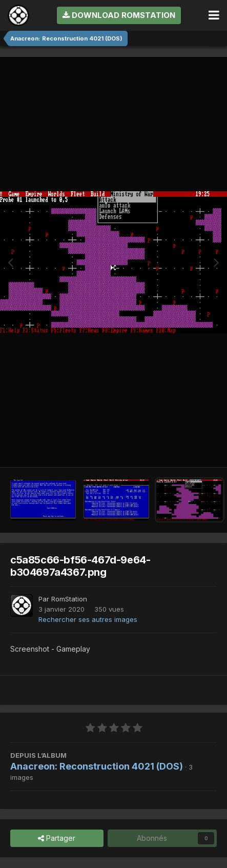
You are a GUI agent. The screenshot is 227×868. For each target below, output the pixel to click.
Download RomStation (119, 15)
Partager (57, 839)
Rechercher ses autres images (88, 619)
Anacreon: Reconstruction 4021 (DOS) (97, 766)
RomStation (69, 599)
